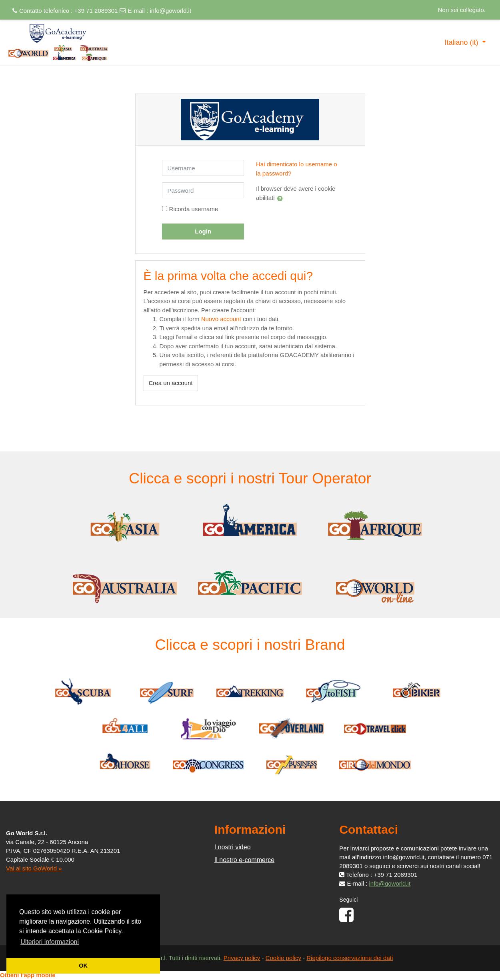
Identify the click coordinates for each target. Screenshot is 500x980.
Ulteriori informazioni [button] (50, 942)
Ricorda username (194, 209)
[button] (282, 198)
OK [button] (83, 966)
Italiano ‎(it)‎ (462, 42)
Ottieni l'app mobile (28, 975)
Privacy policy (242, 958)
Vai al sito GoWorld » (34, 868)
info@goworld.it (170, 11)
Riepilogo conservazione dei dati (350, 958)
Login (203, 231)
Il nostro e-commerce (244, 860)
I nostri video (233, 847)
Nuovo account (221, 319)
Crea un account (171, 383)
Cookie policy (283, 958)
